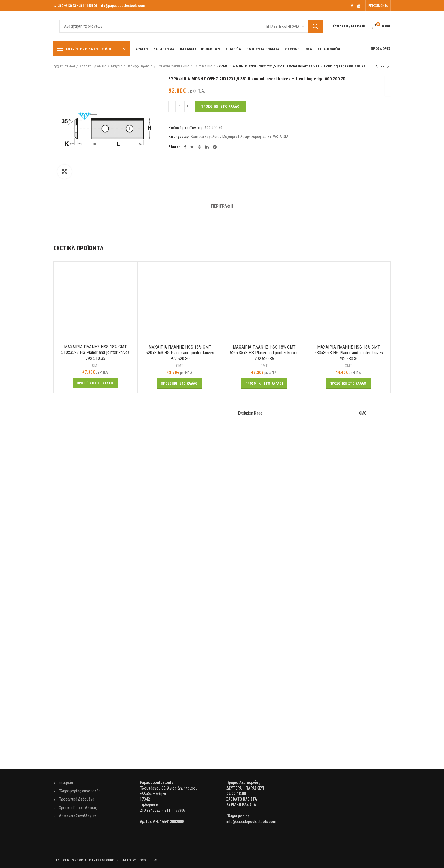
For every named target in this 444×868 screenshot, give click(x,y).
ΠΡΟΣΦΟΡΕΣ (381, 49)
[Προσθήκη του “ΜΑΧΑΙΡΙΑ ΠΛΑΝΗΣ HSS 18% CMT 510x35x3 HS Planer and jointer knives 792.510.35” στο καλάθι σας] (96, 383)
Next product (388, 67)
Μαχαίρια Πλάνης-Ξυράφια (132, 66)
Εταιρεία (66, 782)
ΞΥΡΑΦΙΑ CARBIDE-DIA (173, 66)
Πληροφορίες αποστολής (80, 791)
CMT (96, 366)
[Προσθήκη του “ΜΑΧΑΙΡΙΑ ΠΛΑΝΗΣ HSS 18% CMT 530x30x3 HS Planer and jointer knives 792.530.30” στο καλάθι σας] (348, 383)
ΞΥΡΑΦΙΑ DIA (203, 66)
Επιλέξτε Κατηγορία (283, 26)
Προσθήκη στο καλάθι (221, 106)
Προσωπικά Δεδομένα (77, 799)
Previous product (377, 67)
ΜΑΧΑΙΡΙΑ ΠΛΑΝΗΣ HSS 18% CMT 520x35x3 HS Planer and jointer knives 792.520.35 (264, 353)
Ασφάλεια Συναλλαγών (77, 816)
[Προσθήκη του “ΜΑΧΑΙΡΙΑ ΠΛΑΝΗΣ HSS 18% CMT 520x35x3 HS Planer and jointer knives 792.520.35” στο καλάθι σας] (264, 383)
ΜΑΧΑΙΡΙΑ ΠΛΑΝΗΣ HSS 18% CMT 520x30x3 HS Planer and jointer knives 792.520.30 (180, 353)
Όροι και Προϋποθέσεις (78, 808)
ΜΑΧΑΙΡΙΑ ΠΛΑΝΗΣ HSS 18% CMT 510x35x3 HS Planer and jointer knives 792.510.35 (95, 353)
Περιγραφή (222, 206)
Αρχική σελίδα (64, 66)
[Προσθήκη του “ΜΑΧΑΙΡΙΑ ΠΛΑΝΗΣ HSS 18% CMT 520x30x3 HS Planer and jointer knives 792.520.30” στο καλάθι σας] (180, 383)
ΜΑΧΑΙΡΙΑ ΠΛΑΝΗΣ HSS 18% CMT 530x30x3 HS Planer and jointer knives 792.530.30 (349, 353)
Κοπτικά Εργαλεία (93, 66)
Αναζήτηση (315, 26)
